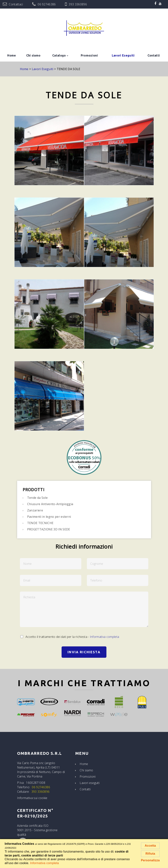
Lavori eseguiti (90, 783)
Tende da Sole (37, 498)
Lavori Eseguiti (123, 55)
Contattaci (16, 4)
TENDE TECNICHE (40, 523)
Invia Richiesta (84, 652)
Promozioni (89, 55)
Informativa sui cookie (32, 798)
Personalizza (150, 860)
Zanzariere (35, 510)
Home (12, 55)
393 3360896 (78, 4)
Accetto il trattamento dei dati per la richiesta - (70, 637)
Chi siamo (33, 55)
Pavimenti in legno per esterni (49, 517)
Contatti (154, 55)
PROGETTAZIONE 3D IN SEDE (49, 529)
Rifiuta (150, 854)
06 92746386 (47, 4)
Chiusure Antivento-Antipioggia (50, 504)
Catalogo (59, 55)
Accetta (150, 846)
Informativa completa (104, 637)
